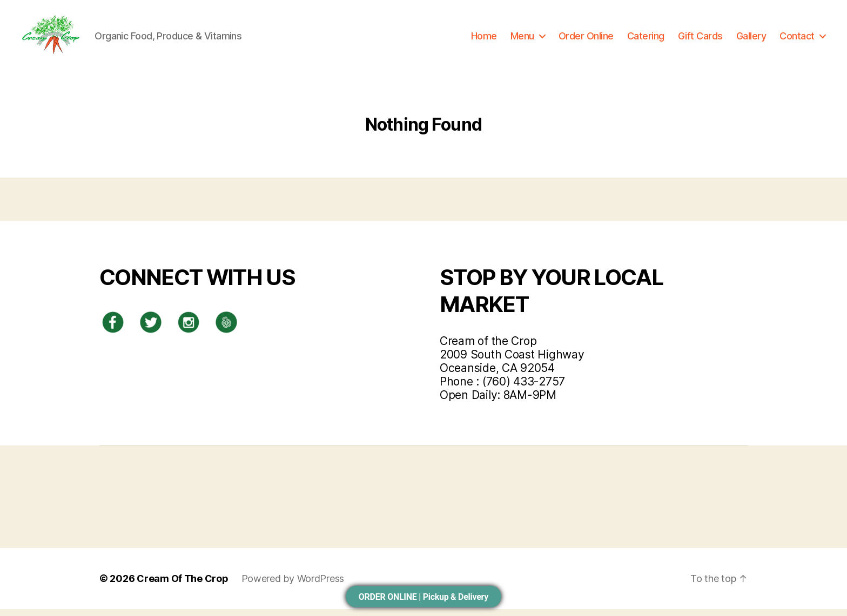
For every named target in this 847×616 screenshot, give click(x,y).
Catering (646, 39)
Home (484, 39)
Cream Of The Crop (182, 585)
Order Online (586, 39)
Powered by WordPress (293, 585)
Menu (522, 39)
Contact (797, 39)
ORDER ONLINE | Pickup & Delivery (423, 597)
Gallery (751, 39)
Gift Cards (700, 39)
